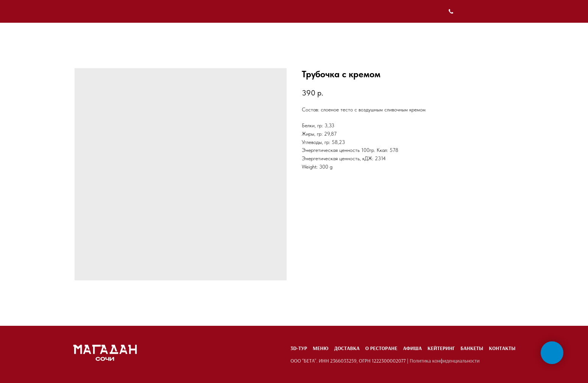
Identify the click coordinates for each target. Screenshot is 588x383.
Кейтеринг (441, 348)
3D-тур (299, 348)
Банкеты (472, 348)
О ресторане (381, 348)
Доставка (347, 348)
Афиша (412, 348)
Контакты (502, 348)
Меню (321, 348)
